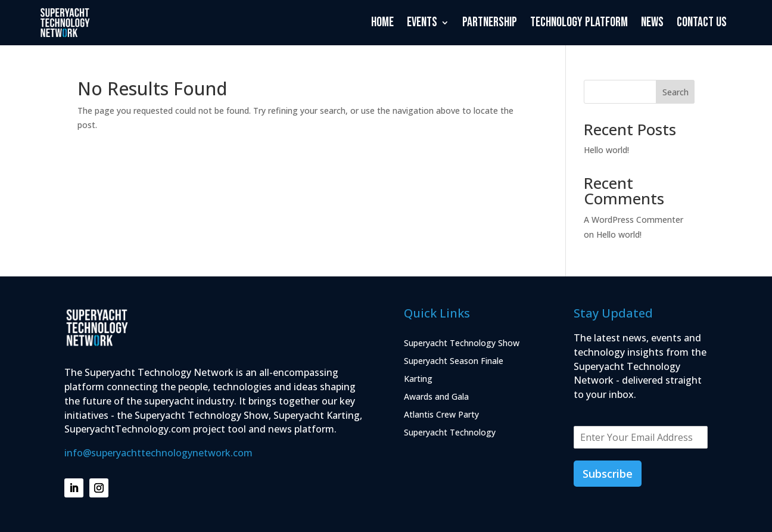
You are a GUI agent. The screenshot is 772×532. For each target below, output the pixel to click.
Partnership (490, 22)
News (652, 22)
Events (422, 22)
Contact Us (702, 22)
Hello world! (606, 150)
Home (382, 22)
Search (675, 92)
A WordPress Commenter (634, 220)
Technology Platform (579, 22)
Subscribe (608, 474)
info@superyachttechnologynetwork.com (158, 453)
